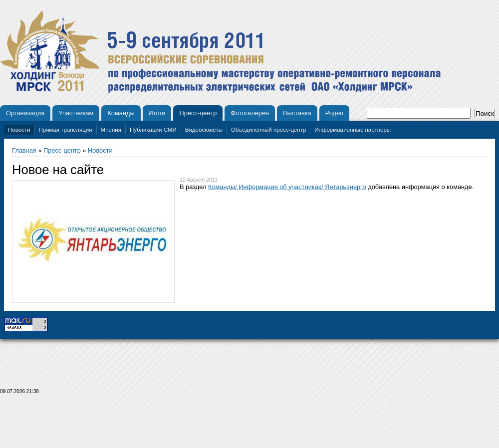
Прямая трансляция (66, 130)
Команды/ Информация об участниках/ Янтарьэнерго (287, 187)
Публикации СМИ (153, 130)
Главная (24, 150)
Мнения (111, 130)
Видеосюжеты (204, 130)
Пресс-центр (198, 113)
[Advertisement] (249, 424)
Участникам (76, 113)
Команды (121, 113)
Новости (19, 130)
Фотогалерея (250, 113)
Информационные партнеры (353, 130)
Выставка (297, 113)
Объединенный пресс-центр (268, 130)
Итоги (157, 113)
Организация (25, 113)
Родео (335, 113)
